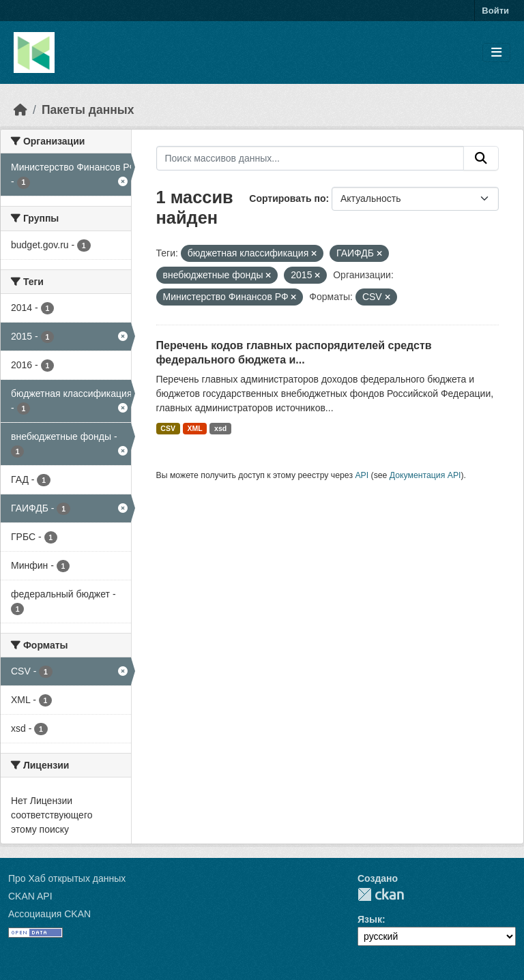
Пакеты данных (88, 110)
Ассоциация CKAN (49, 914)
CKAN (381, 894)
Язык (370, 919)
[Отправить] (481, 158)
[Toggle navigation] (496, 53)
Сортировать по (287, 198)
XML (194, 428)
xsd (220, 428)
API (362, 475)
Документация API (425, 475)
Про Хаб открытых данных (67, 878)
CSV (168, 428)
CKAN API (30, 896)
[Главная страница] (20, 110)
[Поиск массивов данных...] (310, 158)
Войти (495, 11)
